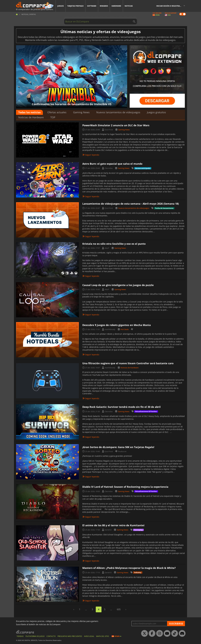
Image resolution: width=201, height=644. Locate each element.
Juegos (61, 6)
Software (92, 6)
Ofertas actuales (57, 112)
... (86, 609)
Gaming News (81, 112)
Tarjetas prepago (75, 6)
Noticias (129, 6)
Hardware (116, 6)
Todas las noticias (29, 112)
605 (119, 609)
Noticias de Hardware (31, 117)
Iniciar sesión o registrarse (170, 6)
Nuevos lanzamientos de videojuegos (118, 112)
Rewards (104, 6)
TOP (53, 117)
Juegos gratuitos (156, 112)
